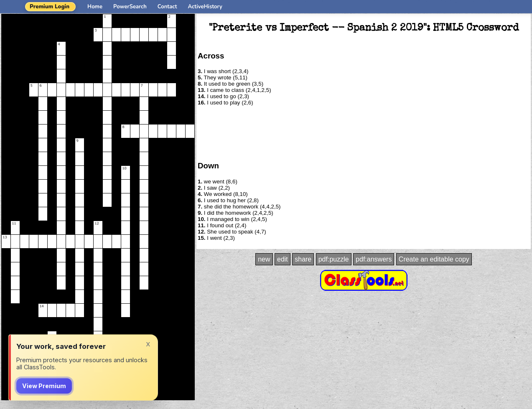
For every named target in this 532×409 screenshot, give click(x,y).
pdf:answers (374, 259)
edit (283, 259)
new (264, 259)
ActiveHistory (205, 7)
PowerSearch (130, 7)
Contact (167, 7)
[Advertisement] (364, 133)
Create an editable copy (434, 259)
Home (95, 7)
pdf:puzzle (334, 259)
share (303, 259)
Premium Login (50, 7)
